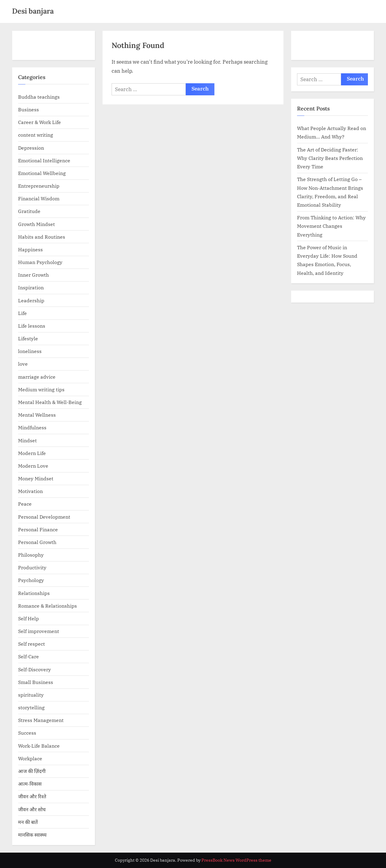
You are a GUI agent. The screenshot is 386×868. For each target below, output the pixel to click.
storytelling (31, 707)
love (23, 364)
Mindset (27, 440)
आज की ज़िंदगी (32, 771)
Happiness (30, 249)
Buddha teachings (39, 97)
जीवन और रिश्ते (32, 796)
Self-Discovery (35, 669)
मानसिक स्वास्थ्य (32, 835)
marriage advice (37, 377)
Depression (31, 148)
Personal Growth (37, 542)
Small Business (36, 682)
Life (22, 313)
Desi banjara (33, 11)
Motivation (30, 491)
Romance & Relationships (47, 606)
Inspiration (31, 287)
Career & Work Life (40, 122)
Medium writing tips (41, 389)
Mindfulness (32, 427)
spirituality (31, 695)
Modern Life (32, 453)
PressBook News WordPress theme (236, 860)
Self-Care (28, 656)
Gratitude (29, 211)
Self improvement (39, 631)
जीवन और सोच (32, 809)
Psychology (31, 580)
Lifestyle (28, 338)
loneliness (30, 351)
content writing (36, 135)
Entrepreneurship (39, 186)
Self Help (28, 618)
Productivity (32, 567)
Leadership (31, 300)
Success (27, 733)
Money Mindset (36, 478)
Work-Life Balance (39, 746)
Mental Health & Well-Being (50, 402)
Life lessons (32, 326)
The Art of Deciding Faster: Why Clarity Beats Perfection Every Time (330, 158)
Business (28, 109)
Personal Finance (38, 529)
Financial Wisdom (39, 198)
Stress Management (41, 720)
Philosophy (31, 555)
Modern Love (33, 466)
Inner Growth (33, 275)
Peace (25, 504)
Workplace (30, 758)
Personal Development (44, 517)
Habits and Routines (42, 237)
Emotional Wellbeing (42, 173)
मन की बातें (28, 822)
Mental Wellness (37, 415)
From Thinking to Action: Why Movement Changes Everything (331, 226)
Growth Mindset (36, 224)
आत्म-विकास (30, 784)
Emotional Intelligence (44, 160)
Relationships (34, 593)
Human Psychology (40, 262)
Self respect (32, 644)
